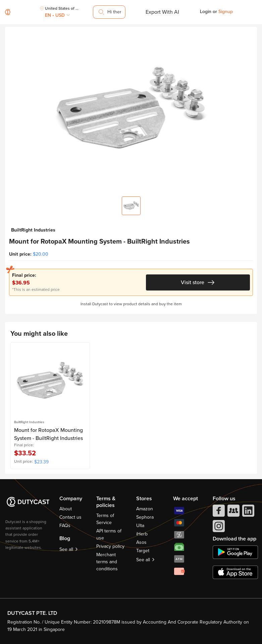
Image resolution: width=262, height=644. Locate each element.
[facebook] (218, 512)
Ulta (140, 526)
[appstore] (235, 572)
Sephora (145, 517)
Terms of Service (105, 519)
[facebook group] (233, 512)
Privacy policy (110, 546)
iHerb (142, 534)
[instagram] (218, 528)
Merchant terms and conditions (107, 562)
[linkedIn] (248, 512)
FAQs (65, 526)
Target (143, 551)
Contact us (70, 517)
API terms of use (109, 534)
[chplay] (235, 552)
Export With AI (162, 12)
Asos (141, 542)
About (66, 509)
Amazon (145, 509)
